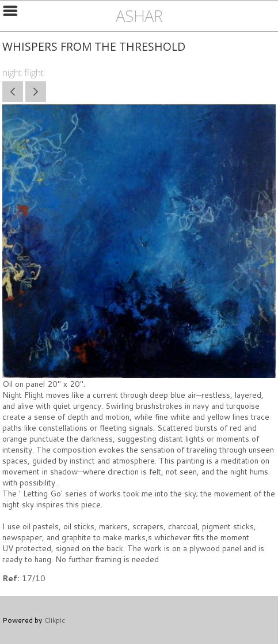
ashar (139, 16)
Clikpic (54, 620)
